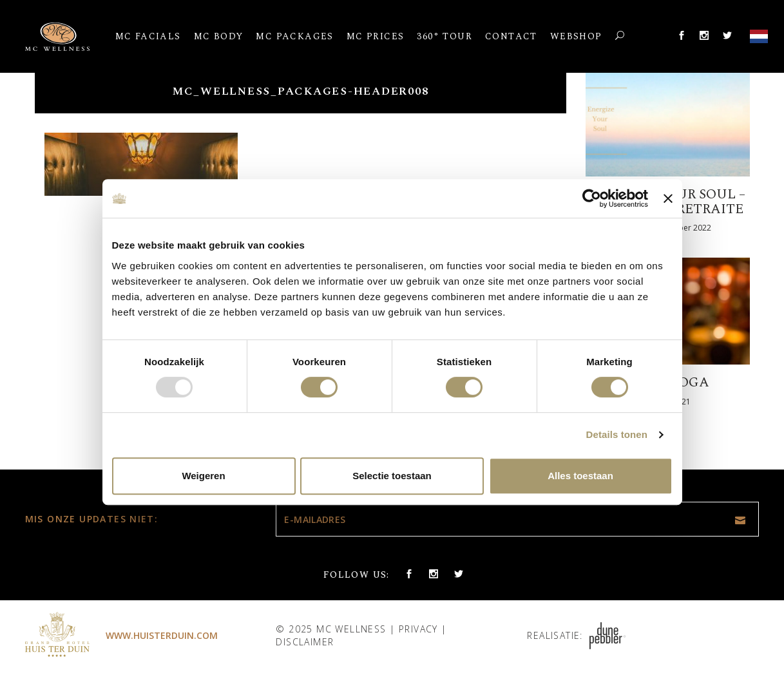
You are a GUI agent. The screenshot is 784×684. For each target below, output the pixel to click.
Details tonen (617, 434)
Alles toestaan (580, 476)
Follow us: (357, 575)
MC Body (219, 36)
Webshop (576, 36)
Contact (511, 36)
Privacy (418, 629)
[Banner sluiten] (668, 198)
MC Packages (294, 36)
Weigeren (203, 476)
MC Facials (148, 36)
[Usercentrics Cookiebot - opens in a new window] (592, 198)
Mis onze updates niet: (92, 519)
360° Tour (445, 36)
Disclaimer (305, 642)
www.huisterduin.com (162, 635)
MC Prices (376, 36)
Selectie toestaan (392, 476)
